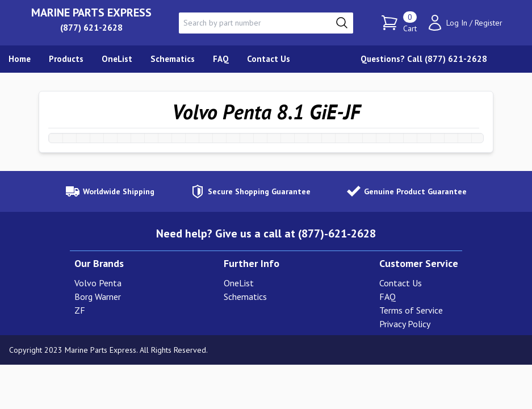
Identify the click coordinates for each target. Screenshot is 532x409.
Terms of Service (411, 310)
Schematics (245, 297)
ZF (80, 310)
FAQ (388, 297)
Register (489, 23)
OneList (239, 283)
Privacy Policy (405, 324)
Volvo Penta (98, 283)
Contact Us (401, 283)
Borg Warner (98, 297)
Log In (457, 23)
